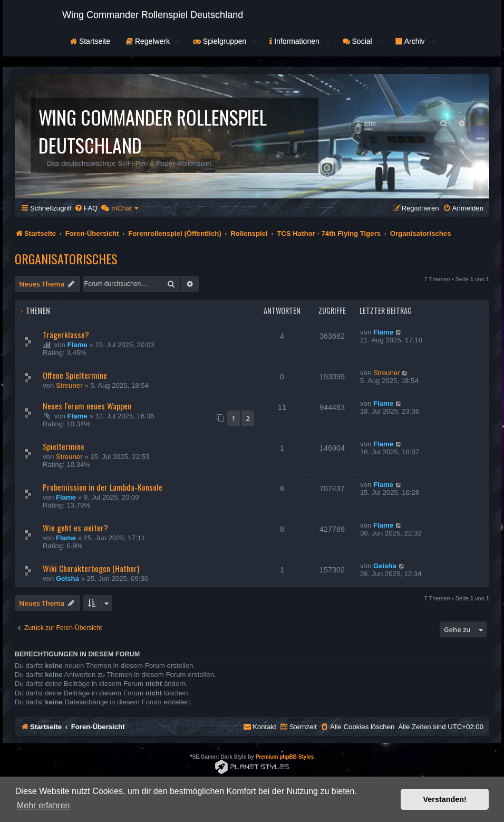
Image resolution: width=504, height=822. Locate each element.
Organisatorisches (66, 259)
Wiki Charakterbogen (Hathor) (91, 568)
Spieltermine (64, 446)
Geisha (67, 579)
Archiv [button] (415, 41)
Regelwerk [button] (153, 41)
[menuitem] (86, 208)
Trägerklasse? (66, 334)
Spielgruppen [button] (225, 41)
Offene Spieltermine (75, 375)
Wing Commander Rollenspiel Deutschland (153, 15)
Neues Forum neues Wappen (87, 406)
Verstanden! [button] (445, 799)
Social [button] (363, 41)
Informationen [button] (299, 41)
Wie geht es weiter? (75, 528)
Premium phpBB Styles (285, 757)
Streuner (69, 385)
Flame (77, 345)
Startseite (90, 41)
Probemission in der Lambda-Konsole (103, 487)
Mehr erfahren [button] (43, 805)
